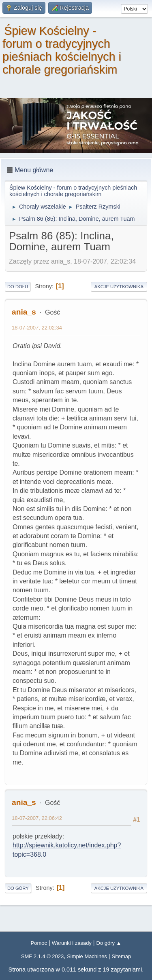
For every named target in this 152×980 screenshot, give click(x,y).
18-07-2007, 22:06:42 (37, 818)
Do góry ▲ (109, 943)
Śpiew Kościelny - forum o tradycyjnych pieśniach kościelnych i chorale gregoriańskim (62, 50)
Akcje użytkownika (119, 287)
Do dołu (18, 287)
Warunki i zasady (72, 943)
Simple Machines (87, 956)
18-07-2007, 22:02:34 (37, 328)
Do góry (18, 888)
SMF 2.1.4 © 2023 (42, 956)
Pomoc (39, 943)
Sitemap (122, 956)
